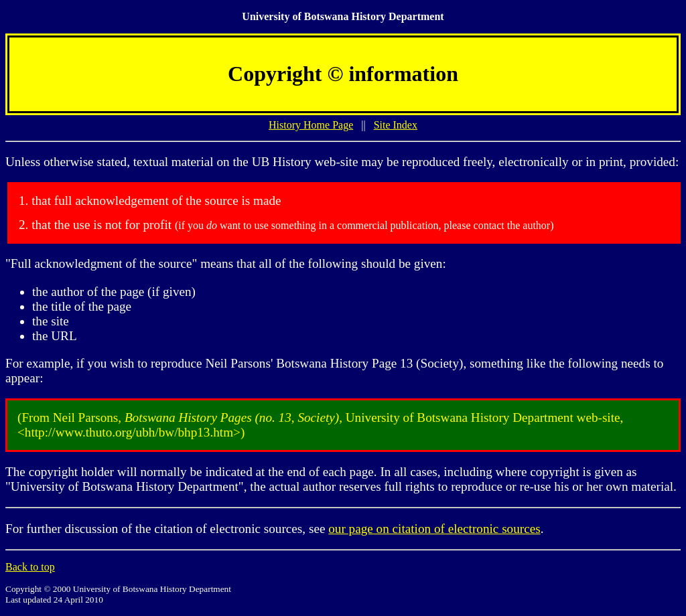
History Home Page (311, 125)
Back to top (30, 567)
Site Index (396, 125)
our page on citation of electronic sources (434, 529)
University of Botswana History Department (343, 16)
